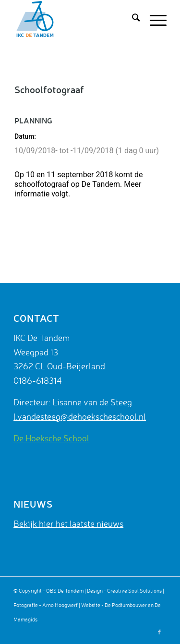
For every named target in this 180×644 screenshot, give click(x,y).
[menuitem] (131, 19)
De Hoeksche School (51, 438)
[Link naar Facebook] (159, 632)
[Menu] (153, 19)
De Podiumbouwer (126, 605)
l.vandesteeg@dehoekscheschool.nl (80, 416)
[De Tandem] (75, 19)
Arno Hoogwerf (60, 605)
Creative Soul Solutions (134, 591)
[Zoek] (131, 19)
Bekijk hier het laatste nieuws (68, 523)
